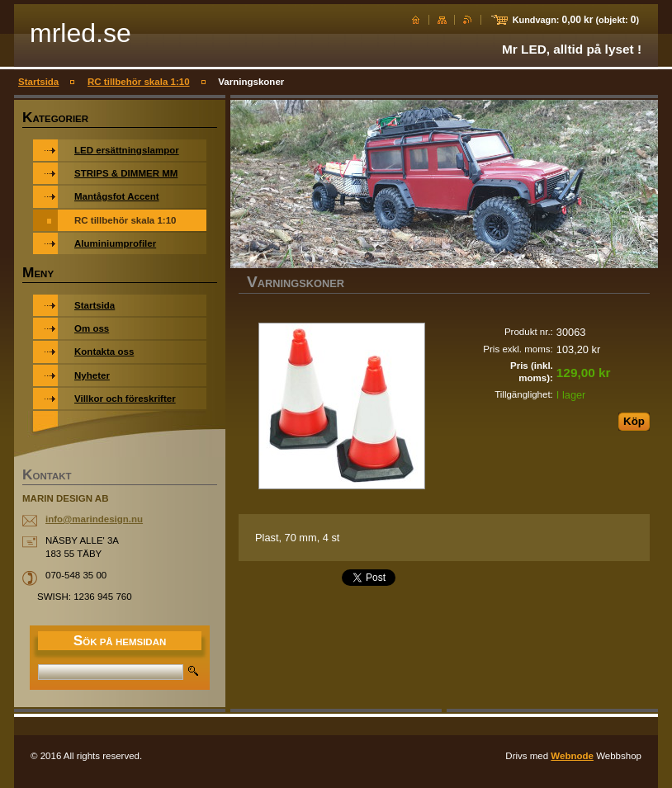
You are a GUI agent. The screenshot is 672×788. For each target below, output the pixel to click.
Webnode (572, 756)
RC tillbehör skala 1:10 (139, 82)
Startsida (38, 82)
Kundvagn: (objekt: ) (576, 20)
